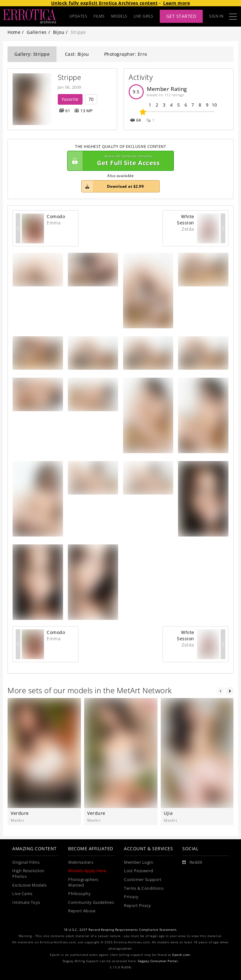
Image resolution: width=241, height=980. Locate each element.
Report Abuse (82, 911)
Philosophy (79, 894)
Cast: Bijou (77, 54)
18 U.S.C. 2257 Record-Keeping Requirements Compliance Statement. (121, 930)
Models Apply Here (87, 871)
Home (14, 32)
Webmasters (81, 862)
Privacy (131, 897)
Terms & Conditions (144, 888)
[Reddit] (193, 862)
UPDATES (78, 16)
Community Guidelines (91, 902)
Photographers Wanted (83, 882)
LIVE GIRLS (144, 16)
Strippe (70, 77)
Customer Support (143, 880)
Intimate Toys (26, 902)
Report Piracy (138, 906)
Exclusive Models (29, 885)
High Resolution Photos (28, 874)
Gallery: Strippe (32, 54)
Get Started (181, 16)
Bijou (59, 32)
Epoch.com (181, 955)
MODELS (119, 16)
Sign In (216, 16)
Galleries (37, 32)
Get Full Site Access (119, 161)
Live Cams (22, 894)
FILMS (99, 16)
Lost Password (139, 871)
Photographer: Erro (126, 54)
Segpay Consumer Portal (158, 961)
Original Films (26, 862)
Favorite (70, 99)
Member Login (139, 862)
